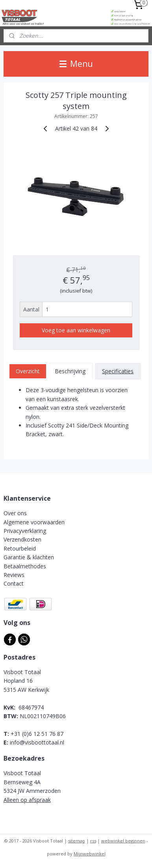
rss (93, 841)
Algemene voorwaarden (34, 522)
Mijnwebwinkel (90, 854)
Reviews (14, 575)
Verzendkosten (22, 539)
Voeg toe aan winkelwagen (76, 331)
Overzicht (28, 371)
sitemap (77, 841)
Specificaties (118, 371)
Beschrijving (70, 371)
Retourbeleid (20, 548)
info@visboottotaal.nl (37, 742)
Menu (76, 64)
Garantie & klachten (29, 557)
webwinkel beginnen (123, 841)
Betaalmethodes (25, 566)
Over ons (15, 513)
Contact (14, 583)
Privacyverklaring (25, 531)
